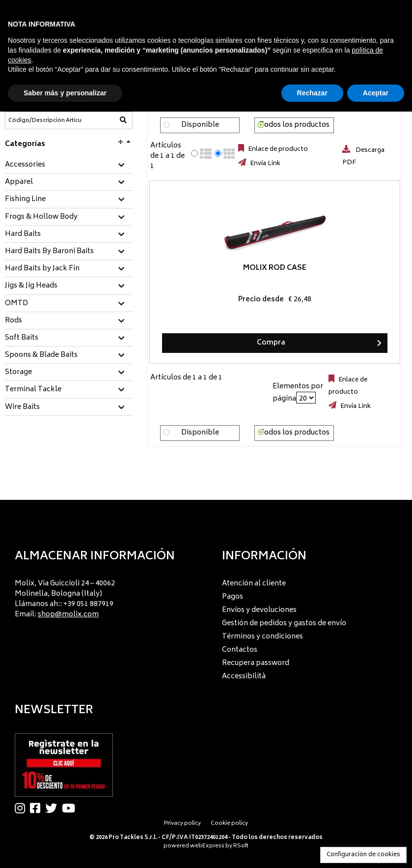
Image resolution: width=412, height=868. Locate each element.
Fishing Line (25, 200)
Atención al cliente (254, 584)
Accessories (25, 165)
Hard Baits (23, 234)
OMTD (16, 304)
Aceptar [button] (376, 93)
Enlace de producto (277, 149)
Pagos (233, 597)
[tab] (69, 165)
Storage (18, 373)
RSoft (241, 846)
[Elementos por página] (306, 398)
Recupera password (256, 663)
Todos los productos (294, 125)
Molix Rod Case (209, 268)
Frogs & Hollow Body (41, 217)
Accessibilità (244, 677)
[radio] (194, 153)
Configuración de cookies (363, 855)
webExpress (207, 846)
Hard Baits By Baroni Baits (49, 252)
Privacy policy (182, 824)
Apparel (19, 182)
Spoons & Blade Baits (41, 355)
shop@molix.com (68, 615)
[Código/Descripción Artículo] (45, 120)
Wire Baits (22, 407)
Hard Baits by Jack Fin (42, 269)
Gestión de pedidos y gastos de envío (284, 623)
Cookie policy (229, 824)
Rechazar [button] (312, 93)
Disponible (200, 125)
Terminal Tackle (33, 390)
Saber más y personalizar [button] (65, 93)
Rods (14, 321)
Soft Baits (22, 338)
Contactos (240, 650)
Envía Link (264, 164)
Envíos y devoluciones (259, 610)
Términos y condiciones (262, 637)
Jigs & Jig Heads (31, 286)
